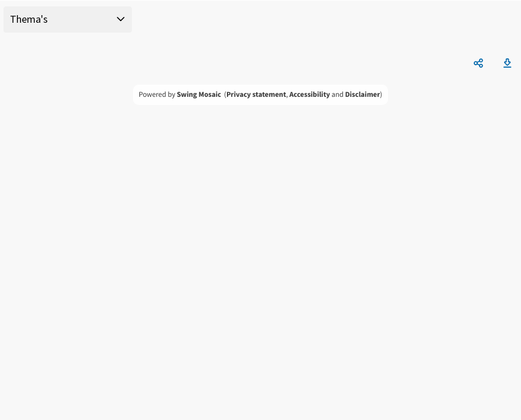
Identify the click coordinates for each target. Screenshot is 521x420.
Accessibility (310, 94)
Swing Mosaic (199, 94)
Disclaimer (362, 94)
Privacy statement (256, 94)
